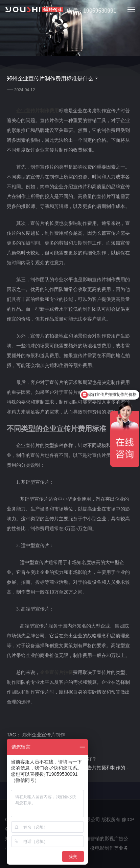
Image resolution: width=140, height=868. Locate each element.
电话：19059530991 (88, 11)
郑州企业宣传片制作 (44, 735)
